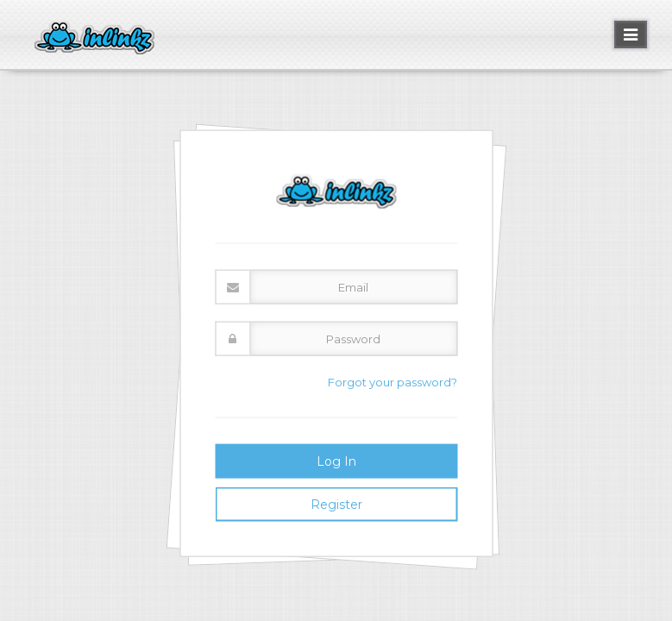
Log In (336, 461)
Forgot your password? (393, 382)
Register (336, 504)
